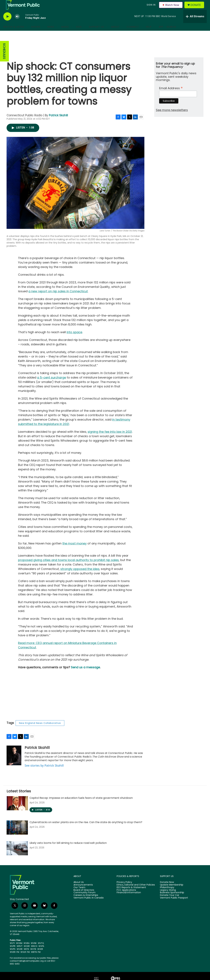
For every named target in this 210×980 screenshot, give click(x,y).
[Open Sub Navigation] (27, 34)
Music (65, 34)
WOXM (19, 951)
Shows (36, 34)
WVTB (33, 956)
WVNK (34, 951)
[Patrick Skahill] (14, 763)
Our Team (79, 895)
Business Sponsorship (172, 900)
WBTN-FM (36, 959)
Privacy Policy (124, 890)
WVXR (20, 956)
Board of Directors (84, 898)
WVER (40, 956)
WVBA (27, 951)
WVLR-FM (25, 959)
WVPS (13, 956)
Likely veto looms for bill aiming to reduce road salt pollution (68, 850)
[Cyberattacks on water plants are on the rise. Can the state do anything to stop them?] (17, 835)
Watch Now (171, 9)
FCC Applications (126, 898)
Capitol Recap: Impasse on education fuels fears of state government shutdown (81, 805)
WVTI (12, 951)
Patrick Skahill (58, 123)
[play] (7, 24)
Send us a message (85, 675)
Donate (198, 9)
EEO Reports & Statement (131, 895)
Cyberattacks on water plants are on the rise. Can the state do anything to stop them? (86, 830)
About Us (79, 890)
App (161, 34)
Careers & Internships (86, 903)
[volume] (17, 24)
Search (171, 34)
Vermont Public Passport (174, 905)
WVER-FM (15, 959)
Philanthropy (167, 895)
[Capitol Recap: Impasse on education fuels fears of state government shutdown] (17, 811)
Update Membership (172, 892)
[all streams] (195, 24)
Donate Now (167, 890)
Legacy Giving (168, 898)
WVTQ (41, 951)
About (115, 34)
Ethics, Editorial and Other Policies (136, 892)
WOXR (27, 953)
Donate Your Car (170, 903)
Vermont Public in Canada (89, 905)
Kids (79, 34)
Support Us (96, 34)
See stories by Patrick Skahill (44, 773)
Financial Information (129, 900)
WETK (26, 956)
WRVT (20, 953)
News (51, 34)
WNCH (34, 953)
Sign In (151, 9)
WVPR (13, 953)
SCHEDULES (4, 59)
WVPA (41, 953)
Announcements (83, 892)
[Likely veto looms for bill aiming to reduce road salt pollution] (17, 856)
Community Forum (84, 900)
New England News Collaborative (40, 730)
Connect (133, 34)
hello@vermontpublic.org (31, 968)
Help (149, 34)
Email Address (171, 95)
